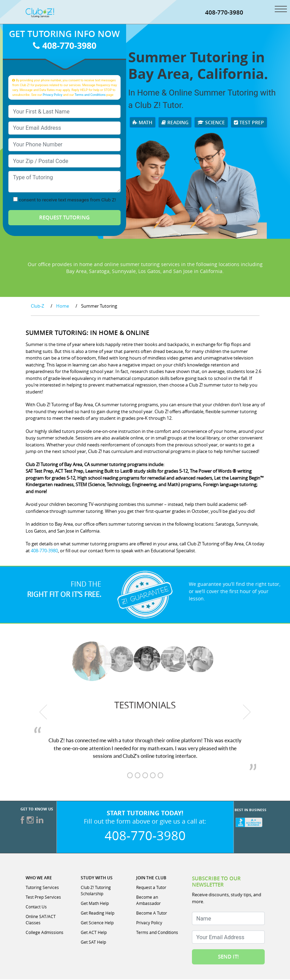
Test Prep (249, 123)
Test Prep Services (43, 898)
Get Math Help (95, 904)
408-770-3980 (65, 46)
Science (211, 123)
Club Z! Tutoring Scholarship (96, 891)
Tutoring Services (42, 888)
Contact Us (36, 907)
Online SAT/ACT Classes (41, 920)
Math (143, 123)
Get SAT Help (93, 943)
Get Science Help (97, 923)
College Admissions (45, 933)
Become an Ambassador (148, 901)
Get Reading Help (98, 914)
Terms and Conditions (90, 95)
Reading (175, 123)
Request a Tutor (151, 888)
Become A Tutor (152, 914)
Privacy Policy (52, 95)
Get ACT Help (94, 933)
